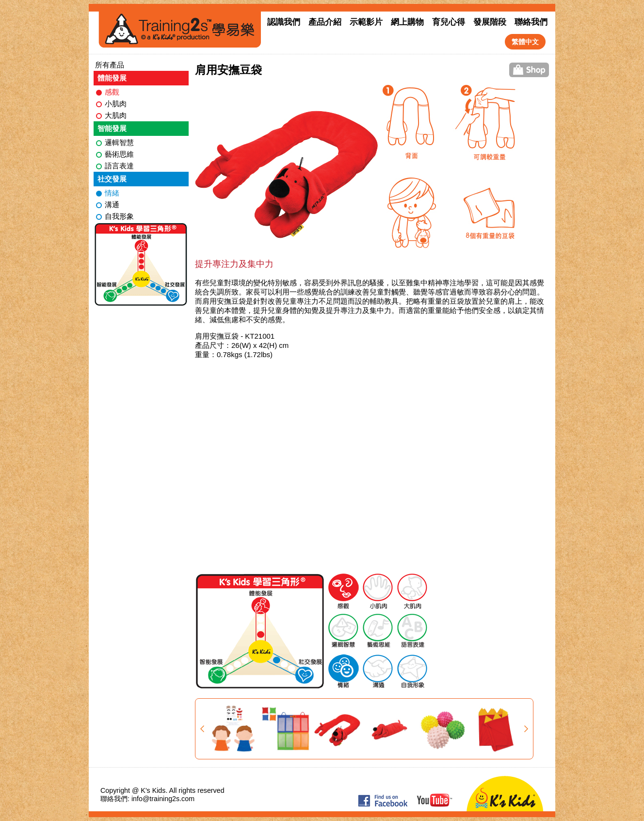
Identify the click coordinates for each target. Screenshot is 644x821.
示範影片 (366, 22)
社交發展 (112, 179)
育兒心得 (449, 22)
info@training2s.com (163, 799)
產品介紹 (325, 22)
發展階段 (490, 22)
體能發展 (112, 78)
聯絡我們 (531, 22)
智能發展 (112, 128)
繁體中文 (525, 42)
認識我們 (284, 22)
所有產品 (110, 65)
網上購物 (407, 22)
